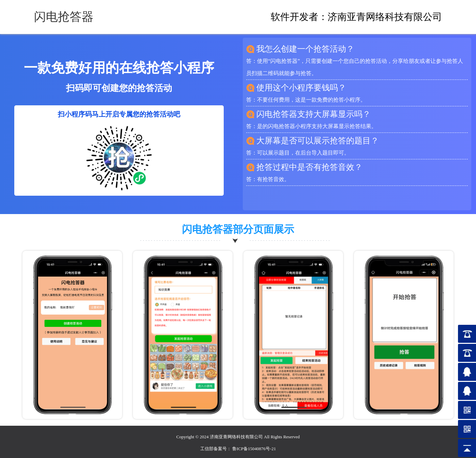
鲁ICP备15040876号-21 (254, 449)
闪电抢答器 (64, 17)
